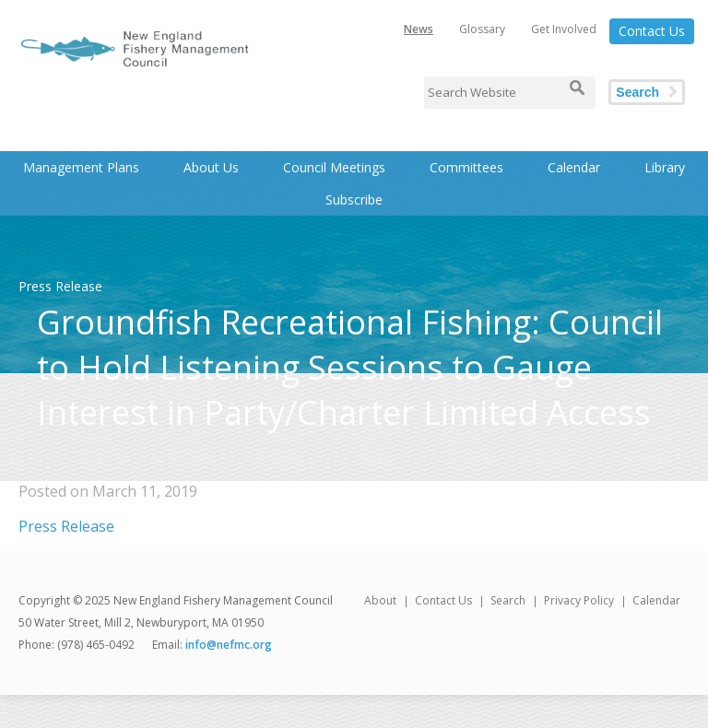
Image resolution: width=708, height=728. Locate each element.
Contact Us (652, 31)
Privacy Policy (579, 600)
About (380, 600)
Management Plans (81, 167)
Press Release (66, 526)
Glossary (482, 29)
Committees (466, 167)
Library (665, 167)
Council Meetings (334, 167)
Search (637, 92)
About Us (211, 167)
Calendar (574, 167)
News (419, 29)
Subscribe (354, 200)
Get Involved (564, 29)
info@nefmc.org (229, 645)
